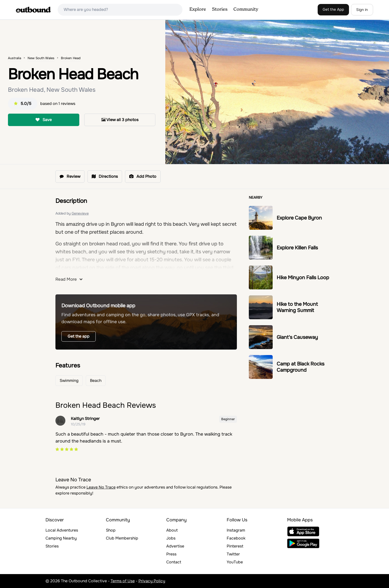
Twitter (233, 554)
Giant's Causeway (297, 337)
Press (171, 554)
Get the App (333, 9)
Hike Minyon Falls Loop (303, 278)
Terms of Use (123, 581)
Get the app (79, 336)
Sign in (362, 10)
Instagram (236, 530)
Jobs (171, 538)
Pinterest (235, 546)
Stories (220, 9)
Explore (198, 9)
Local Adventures (62, 530)
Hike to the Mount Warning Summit (297, 307)
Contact (174, 562)
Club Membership (122, 538)
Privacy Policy (152, 581)
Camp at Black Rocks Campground (301, 367)
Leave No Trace (101, 487)
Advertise (175, 546)
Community (246, 9)
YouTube (235, 562)
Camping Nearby (61, 538)
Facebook (236, 538)
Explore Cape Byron (299, 218)
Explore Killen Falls (297, 248)
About (172, 530)
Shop (111, 530)
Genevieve (80, 213)
